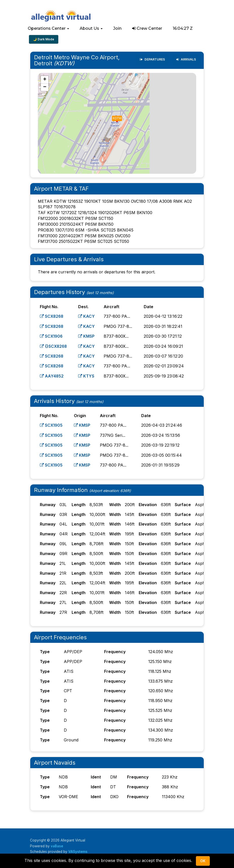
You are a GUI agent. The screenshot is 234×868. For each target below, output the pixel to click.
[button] (48, 28)
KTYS (87, 375)
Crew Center (147, 28)
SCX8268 (52, 316)
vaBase (57, 844)
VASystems (78, 850)
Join (117, 28)
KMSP (87, 336)
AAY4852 (52, 375)
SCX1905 (52, 424)
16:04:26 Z (183, 28)
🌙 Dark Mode (44, 39)
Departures (152, 59)
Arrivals (186, 59)
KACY (87, 316)
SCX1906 (52, 336)
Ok (203, 861)
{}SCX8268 (54, 346)
